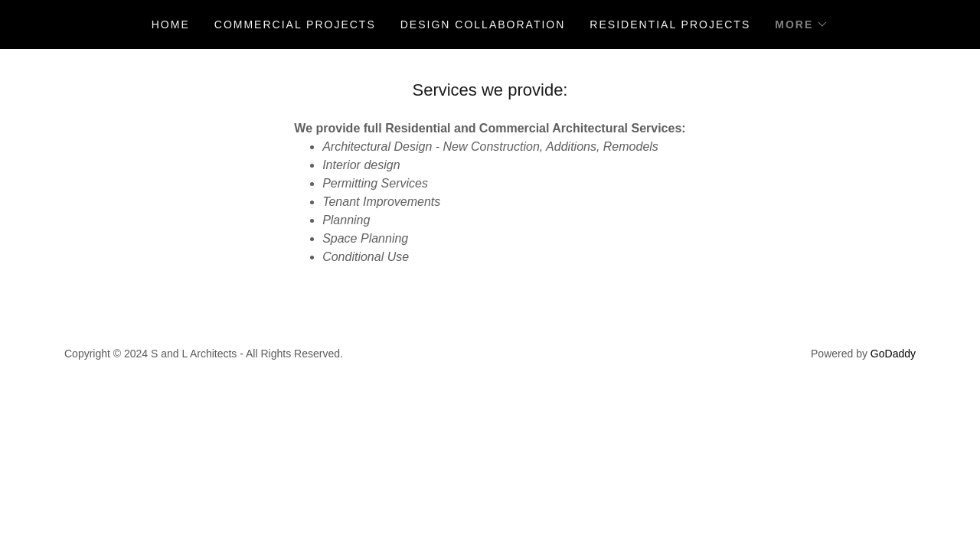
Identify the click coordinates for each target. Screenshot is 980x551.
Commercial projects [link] (295, 24)
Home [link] (171, 24)
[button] (802, 24)
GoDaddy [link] (893, 354)
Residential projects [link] (670, 24)
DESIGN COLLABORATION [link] (483, 24)
